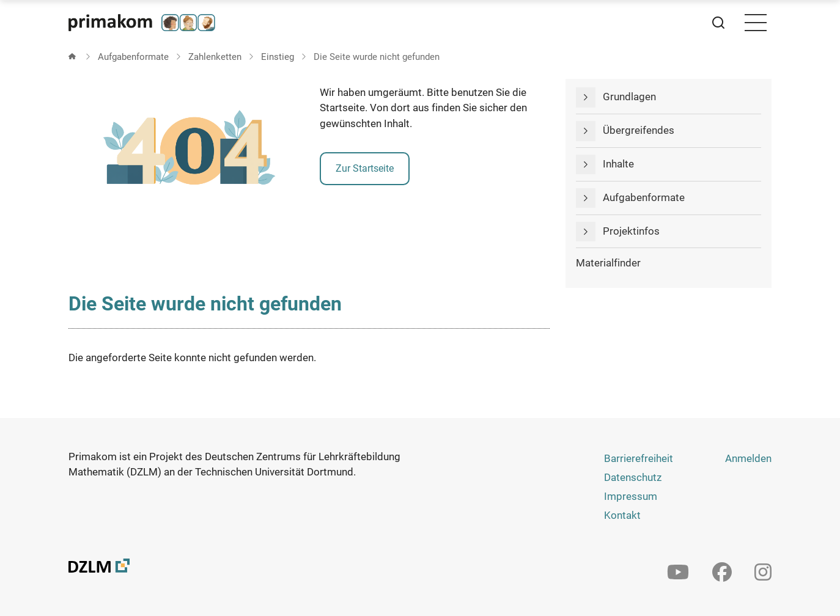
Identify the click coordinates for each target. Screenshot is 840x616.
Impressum (631, 496)
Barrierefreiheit (639, 458)
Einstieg (278, 57)
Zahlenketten (215, 57)
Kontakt (622, 515)
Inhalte (618, 164)
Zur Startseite (365, 168)
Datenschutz (633, 477)
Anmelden (748, 458)
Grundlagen (629, 97)
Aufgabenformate (133, 57)
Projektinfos (631, 231)
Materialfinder (608, 263)
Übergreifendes (639, 130)
